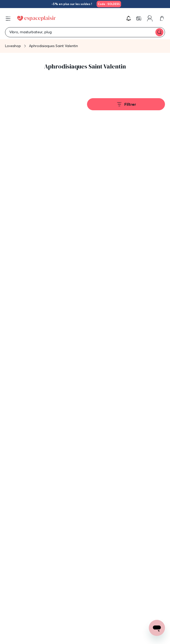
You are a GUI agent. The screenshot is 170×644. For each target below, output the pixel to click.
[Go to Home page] (36, 18)
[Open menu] (8, 19)
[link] (108, 4)
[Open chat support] (157, 628)
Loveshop (13, 46)
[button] (129, 18)
